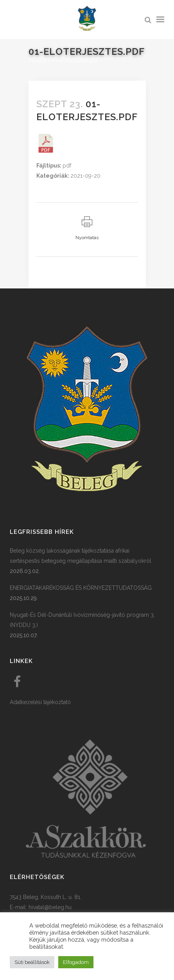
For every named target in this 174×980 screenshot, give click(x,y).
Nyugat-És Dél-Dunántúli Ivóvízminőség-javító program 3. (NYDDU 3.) (82, 620)
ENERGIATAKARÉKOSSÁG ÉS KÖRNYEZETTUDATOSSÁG (81, 588)
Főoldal (38, 60)
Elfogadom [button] (76, 962)
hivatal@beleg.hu (50, 907)
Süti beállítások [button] (32, 962)
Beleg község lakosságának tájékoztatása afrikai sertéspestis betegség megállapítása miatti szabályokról (81, 556)
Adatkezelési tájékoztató (40, 702)
